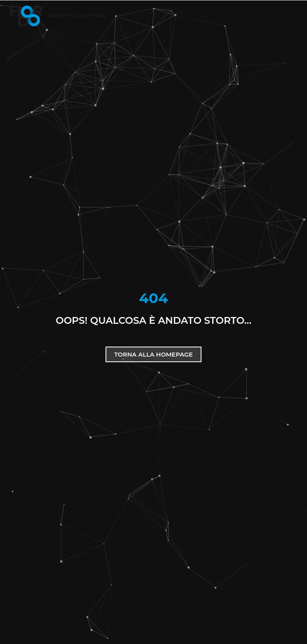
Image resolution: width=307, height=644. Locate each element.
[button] (279, 16)
